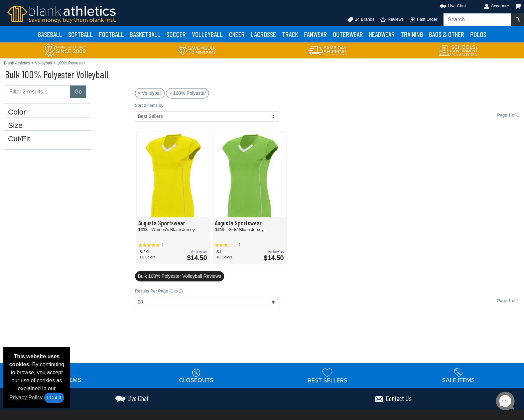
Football (111, 34)
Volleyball (207, 34)
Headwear (382, 34)
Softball (81, 34)
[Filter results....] (38, 92)
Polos (478, 34)
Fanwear (315, 34)
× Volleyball (150, 93)
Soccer (176, 34)
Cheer (237, 34)
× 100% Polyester (187, 93)
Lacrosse (263, 34)
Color (17, 112)
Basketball (145, 34)
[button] (447, 5)
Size (15, 126)
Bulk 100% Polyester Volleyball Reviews (180, 276)
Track (290, 34)
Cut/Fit (19, 139)
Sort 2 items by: (150, 105)
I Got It (54, 398)
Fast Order (423, 20)
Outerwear (348, 34)
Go (78, 92)
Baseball (50, 34)
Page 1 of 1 (508, 301)
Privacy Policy (26, 397)
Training (412, 34)
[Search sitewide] (478, 20)
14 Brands (361, 20)
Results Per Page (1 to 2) (159, 291)
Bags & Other (447, 34)
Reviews (392, 20)
